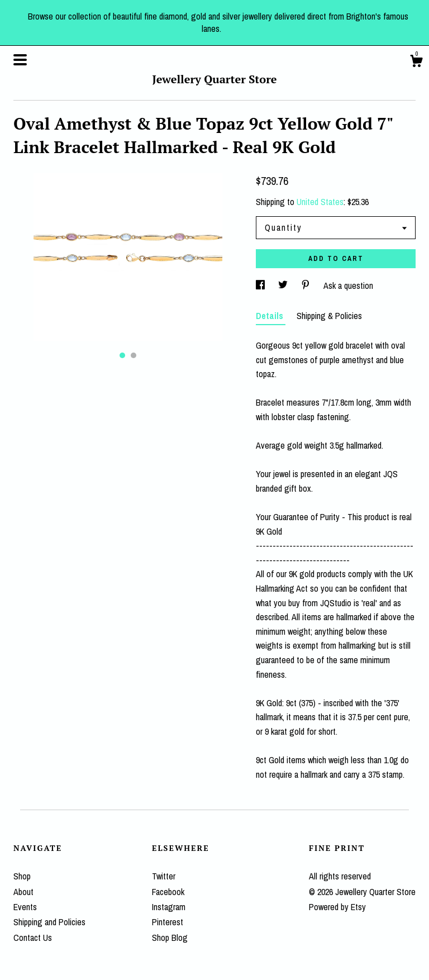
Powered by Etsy (337, 907)
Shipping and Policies (49, 922)
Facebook (168, 892)
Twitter (164, 876)
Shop (22, 876)
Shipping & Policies (329, 316)
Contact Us (33, 938)
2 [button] (134, 355)
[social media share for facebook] (261, 286)
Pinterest (168, 922)
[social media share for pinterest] (307, 286)
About (23, 892)
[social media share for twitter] (284, 286)
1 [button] (122, 355)
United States (320, 202)
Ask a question (348, 286)
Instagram (169, 907)
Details (271, 316)
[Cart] (416, 63)
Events (25, 907)
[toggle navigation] (20, 60)
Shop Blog (170, 938)
